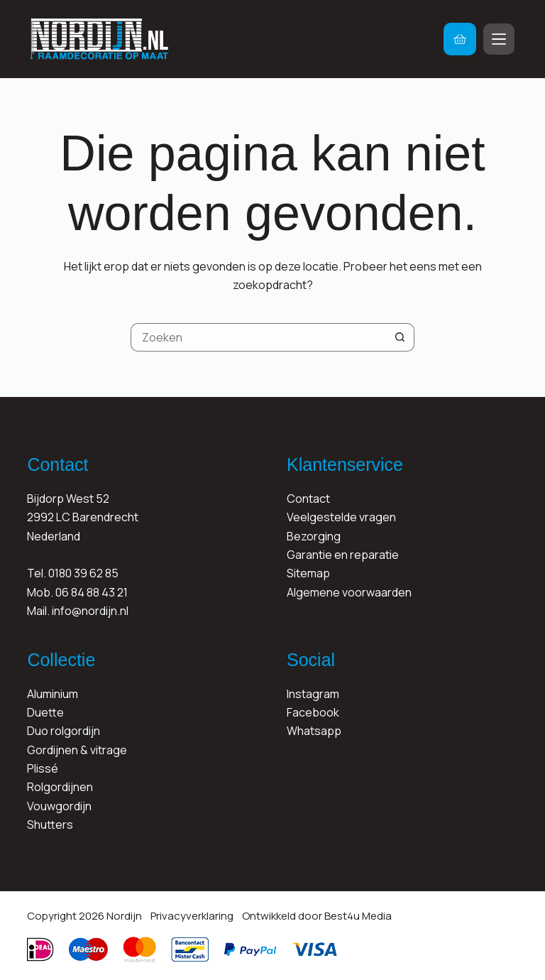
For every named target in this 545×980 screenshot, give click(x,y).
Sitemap (308, 573)
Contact (308, 499)
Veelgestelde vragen (341, 517)
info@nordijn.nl (90, 611)
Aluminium (53, 694)
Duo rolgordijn (64, 731)
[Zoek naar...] (258, 337)
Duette (45, 712)
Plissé (43, 768)
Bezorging (314, 536)
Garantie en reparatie (343, 555)
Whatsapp (314, 731)
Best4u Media (358, 916)
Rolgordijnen (60, 787)
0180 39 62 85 (83, 573)
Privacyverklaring (192, 916)
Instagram (313, 694)
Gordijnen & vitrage (77, 750)
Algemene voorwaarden (349, 592)
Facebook (313, 712)
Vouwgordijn (59, 806)
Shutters (50, 824)
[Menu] (499, 39)
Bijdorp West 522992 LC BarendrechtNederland (83, 517)
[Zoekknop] (400, 337)
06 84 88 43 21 (92, 592)
